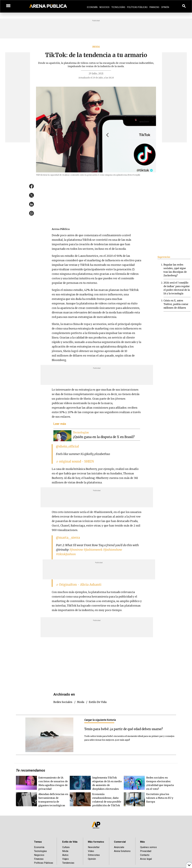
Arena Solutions (122, 851)
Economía (92, 7)
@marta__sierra (68, 538)
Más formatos (96, 842)
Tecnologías (118, 7)
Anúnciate (119, 847)
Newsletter (94, 847)
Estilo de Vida (70, 842)
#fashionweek (93, 550)
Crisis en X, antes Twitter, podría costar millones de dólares (176, 304)
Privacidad (146, 851)
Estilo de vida (98, 702)
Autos (65, 855)
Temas (38, 842)
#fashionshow (112, 550)
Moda (96, 47)
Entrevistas (94, 855)
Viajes (65, 859)
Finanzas (154, 7)
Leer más (60, 424)
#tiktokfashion (66, 554)
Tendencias (68, 863)
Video (91, 851)
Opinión (165, 7)
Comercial (120, 842)
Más (142, 842)
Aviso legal (146, 859)
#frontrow (76, 550)
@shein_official (67, 446)
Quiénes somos (148, 847)
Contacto (145, 855)
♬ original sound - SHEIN (75, 461)
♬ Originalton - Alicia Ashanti (79, 585)
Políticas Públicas (137, 7)
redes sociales (63, 702)
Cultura (66, 847)
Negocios (104, 7)
